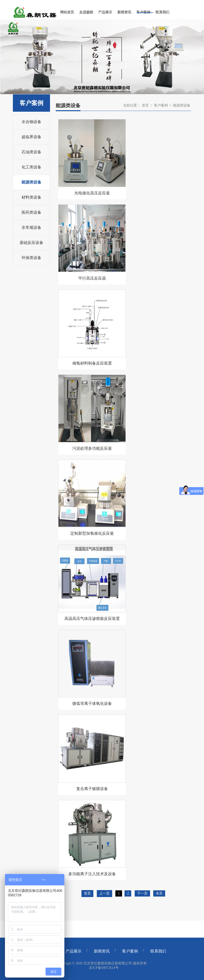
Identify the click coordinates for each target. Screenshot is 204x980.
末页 (159, 893)
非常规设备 (31, 227)
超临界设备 (31, 137)
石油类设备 (31, 152)
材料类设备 (31, 197)
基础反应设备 (31, 243)
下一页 (142, 893)
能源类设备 (31, 182)
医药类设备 (31, 212)
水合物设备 (31, 122)
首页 (145, 105)
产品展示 (74, 951)
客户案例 (161, 105)
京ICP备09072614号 (104, 968)
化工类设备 (31, 167)
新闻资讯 (102, 951)
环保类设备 (31, 258)
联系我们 (158, 951)
